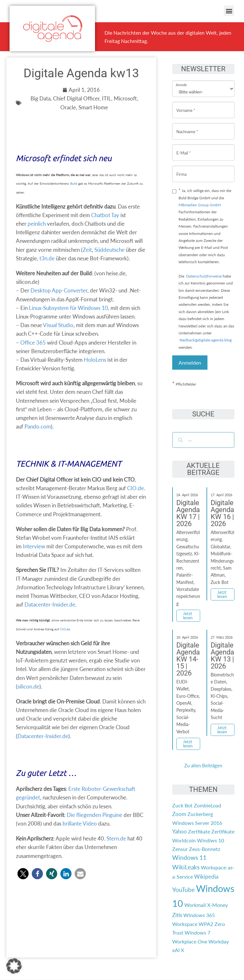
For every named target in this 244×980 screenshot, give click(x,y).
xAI (176, 950)
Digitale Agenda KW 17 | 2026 (188, 513)
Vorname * (186, 105)
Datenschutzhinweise (204, 276)
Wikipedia (206, 877)
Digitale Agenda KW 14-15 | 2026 (188, 659)
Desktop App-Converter (59, 290)
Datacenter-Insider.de (50, 604)
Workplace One (190, 941)
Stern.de (116, 838)
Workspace (185, 924)
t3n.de (47, 258)
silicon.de (28, 686)
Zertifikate (223, 831)
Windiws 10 (210, 840)
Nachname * (187, 127)
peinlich (37, 224)
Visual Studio (58, 325)
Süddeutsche (109, 250)
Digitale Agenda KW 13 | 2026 (222, 656)
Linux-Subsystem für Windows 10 (68, 308)
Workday (219, 941)
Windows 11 (189, 858)
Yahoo (180, 831)
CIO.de (136, 488)
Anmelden (190, 363)
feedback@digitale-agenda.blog (205, 340)
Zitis (177, 915)
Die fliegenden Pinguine (95, 815)
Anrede (181, 81)
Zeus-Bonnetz (205, 849)
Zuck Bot (182, 805)
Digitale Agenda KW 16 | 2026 (222, 513)
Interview (34, 546)
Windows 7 (197, 932)
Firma (181, 169)
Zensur (180, 849)
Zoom (179, 814)
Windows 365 (199, 915)
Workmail (195, 905)
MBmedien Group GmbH (200, 205)
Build (74, 183)
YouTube (183, 890)
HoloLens (95, 360)
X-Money (217, 905)
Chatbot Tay (105, 215)
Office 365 (33, 343)
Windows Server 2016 (197, 823)
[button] (229, 11)
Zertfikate (199, 831)
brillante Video (80, 823)
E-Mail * (184, 148)
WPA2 (206, 924)
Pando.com (38, 426)
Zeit (87, 250)
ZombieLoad (207, 805)
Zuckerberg (200, 814)
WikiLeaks (186, 867)
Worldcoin (184, 840)
